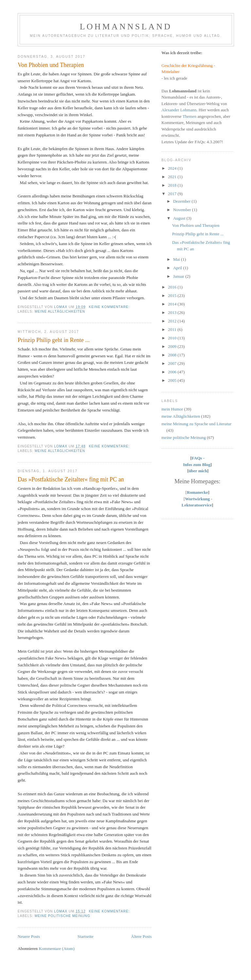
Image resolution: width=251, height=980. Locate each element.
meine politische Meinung (62, 916)
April (178, 268)
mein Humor (172, 409)
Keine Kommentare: (110, 307)
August (180, 218)
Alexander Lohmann (179, 110)
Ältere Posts (141, 936)
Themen (189, 116)
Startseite (85, 936)
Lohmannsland (126, 27)
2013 (173, 312)
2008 (173, 355)
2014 (173, 304)
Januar (179, 276)
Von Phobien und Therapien (51, 65)
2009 (173, 346)
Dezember (183, 201)
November (183, 210)
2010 (173, 338)
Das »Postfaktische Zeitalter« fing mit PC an (71, 479)
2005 (173, 380)
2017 (173, 194)
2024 (173, 168)
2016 (173, 287)
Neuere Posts (29, 936)
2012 (173, 321)
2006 (173, 372)
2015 (173, 296)
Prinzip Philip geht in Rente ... (54, 340)
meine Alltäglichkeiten (60, 311)
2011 (173, 329)
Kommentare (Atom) (57, 949)
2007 (173, 363)
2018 (173, 185)
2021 (173, 177)
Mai (177, 259)
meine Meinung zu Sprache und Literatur (196, 424)
